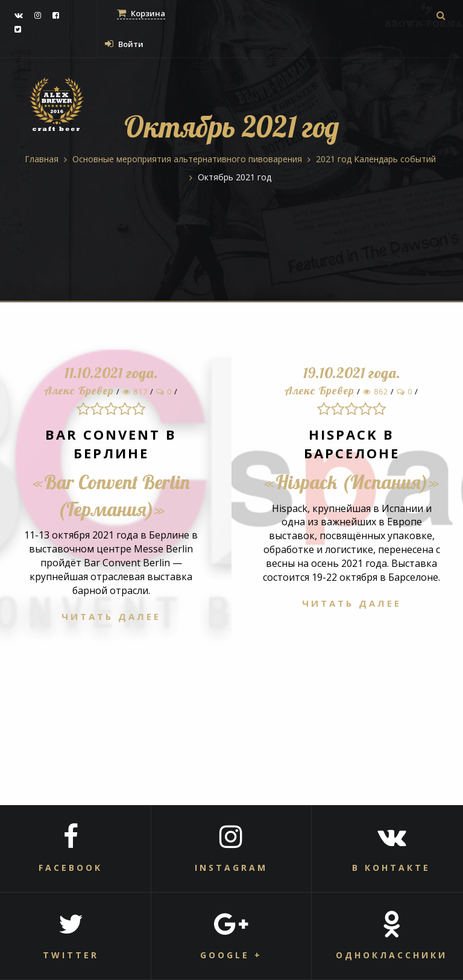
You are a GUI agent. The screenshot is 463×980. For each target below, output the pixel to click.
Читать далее (111, 616)
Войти (124, 44)
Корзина (141, 13)
